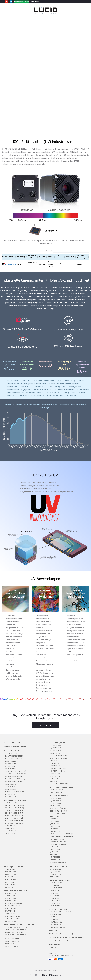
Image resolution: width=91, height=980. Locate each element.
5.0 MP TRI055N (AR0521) (58, 844)
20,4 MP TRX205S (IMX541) (14, 813)
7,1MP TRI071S (54, 824)
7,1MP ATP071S (10, 913)
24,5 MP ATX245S (56, 893)
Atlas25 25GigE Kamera (58, 867)
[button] (15, 257)
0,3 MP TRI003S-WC (12, 946)
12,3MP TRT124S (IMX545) (58, 756)
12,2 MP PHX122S (10, 761)
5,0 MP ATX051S (55, 906)
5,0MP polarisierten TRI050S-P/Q (61, 837)
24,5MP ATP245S (11, 893)
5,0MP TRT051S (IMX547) (58, 768)
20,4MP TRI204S (55, 801)
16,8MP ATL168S (10, 874)
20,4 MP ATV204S (56, 872)
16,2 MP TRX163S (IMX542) (14, 818)
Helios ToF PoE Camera (58, 909)
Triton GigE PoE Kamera (58, 796)
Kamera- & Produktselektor (15, 743)
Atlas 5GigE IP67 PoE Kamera (15, 891)
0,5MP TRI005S (55, 857)
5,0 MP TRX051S (11, 831)
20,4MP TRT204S (55, 748)
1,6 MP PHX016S (10, 794)
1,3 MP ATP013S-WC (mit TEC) (15, 932)
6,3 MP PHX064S (11, 769)
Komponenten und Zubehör (15, 746)
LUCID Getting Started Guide (61, 934)
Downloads (53, 931)
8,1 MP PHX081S (10, 766)
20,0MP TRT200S (55, 751)
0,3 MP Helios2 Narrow (57, 927)
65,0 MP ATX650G (56, 883)
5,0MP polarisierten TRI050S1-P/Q (61, 834)
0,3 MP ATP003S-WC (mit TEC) (16, 935)
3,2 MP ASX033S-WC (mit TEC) (16, 930)
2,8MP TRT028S (55, 773)
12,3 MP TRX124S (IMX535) (14, 821)
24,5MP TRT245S (55, 745)
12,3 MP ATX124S (55, 901)
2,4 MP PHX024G (11, 787)
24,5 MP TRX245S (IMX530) (14, 805)
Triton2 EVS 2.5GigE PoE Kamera (61, 787)
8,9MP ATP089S (11, 908)
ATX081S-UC (10, 264)
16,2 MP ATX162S (55, 898)
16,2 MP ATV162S (55, 874)
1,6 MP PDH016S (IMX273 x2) (14, 792)
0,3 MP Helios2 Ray (56, 922)
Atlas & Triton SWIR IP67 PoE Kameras (19, 925)
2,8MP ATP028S (10, 921)
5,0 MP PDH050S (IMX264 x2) (15, 779)
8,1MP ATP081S (10, 911)
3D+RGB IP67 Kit (55, 914)
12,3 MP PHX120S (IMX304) (14, 759)
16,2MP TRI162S (55, 806)
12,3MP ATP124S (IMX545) (14, 903)
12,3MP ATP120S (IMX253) (14, 906)
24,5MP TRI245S (55, 798)
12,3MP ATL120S (10, 877)
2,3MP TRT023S (55, 779)
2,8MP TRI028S (55, 849)
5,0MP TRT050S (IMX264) (58, 771)
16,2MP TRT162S (55, 753)
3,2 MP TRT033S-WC (12, 941)
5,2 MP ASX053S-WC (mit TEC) (16, 927)
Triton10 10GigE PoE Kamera (15, 800)
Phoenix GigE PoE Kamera (14, 751)
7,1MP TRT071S (54, 763)
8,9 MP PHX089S (11, 764)
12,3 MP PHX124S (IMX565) (14, 756)
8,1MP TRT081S (55, 761)
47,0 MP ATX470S (56, 885)
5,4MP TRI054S (55, 831)
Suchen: (49, 250)
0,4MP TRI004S (55, 859)
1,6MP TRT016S (55, 781)
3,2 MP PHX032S (10, 784)
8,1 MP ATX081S (55, 903)
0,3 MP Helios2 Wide (57, 925)
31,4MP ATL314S (10, 869)
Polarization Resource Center (60, 941)
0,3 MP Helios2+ (55, 917)
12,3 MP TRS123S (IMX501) (58, 811)
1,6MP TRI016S (54, 854)
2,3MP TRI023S (55, 852)
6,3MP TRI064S (55, 826)
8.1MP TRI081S (54, 821)
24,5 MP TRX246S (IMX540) (15, 808)
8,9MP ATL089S (10, 880)
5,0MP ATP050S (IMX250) (14, 919)
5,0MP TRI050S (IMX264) (58, 842)
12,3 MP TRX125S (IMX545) (14, 823)
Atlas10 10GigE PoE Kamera (59, 880)
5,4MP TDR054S (55, 829)
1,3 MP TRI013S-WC (12, 944)
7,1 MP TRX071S (10, 828)
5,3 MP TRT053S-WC (12, 939)
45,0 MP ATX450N (56, 888)
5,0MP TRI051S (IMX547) (58, 839)
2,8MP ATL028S (10, 887)
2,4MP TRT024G (55, 776)
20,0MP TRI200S (55, 803)
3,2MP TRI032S (55, 847)
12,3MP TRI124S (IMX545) (58, 808)
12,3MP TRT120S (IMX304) (58, 758)
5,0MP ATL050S (10, 885)
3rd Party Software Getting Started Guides (66, 937)
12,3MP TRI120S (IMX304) (58, 814)
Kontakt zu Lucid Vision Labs (46, 970)
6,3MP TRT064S (55, 766)
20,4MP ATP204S (11, 896)
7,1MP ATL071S (10, 882)
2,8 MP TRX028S (11, 833)
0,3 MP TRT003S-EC (56, 792)
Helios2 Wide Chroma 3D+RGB (61, 912)
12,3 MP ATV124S (55, 877)
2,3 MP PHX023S (10, 789)
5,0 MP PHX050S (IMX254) (14, 782)
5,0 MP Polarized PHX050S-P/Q (16, 774)
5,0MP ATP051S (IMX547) (14, 916)
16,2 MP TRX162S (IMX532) (14, 816)
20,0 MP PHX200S (11, 753)
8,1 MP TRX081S (10, 826)
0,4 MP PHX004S (11, 797)
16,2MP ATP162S (10, 901)
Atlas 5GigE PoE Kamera (14, 867)
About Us (52, 948)
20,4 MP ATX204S (56, 896)
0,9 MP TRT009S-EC (57, 790)
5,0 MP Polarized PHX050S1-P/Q (16, 771)
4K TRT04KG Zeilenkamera (59, 784)
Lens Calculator (55, 944)
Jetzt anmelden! (46, 725)
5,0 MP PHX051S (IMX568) (14, 776)
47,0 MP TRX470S (11, 803)
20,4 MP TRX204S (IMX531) (14, 810)
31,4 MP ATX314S (55, 891)
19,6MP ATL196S (10, 872)
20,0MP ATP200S (11, 898)
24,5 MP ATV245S (56, 869)
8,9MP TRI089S (55, 819)
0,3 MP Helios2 (55, 920)
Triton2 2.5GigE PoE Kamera (60, 743)
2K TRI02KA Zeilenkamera (59, 862)
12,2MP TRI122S (55, 816)
